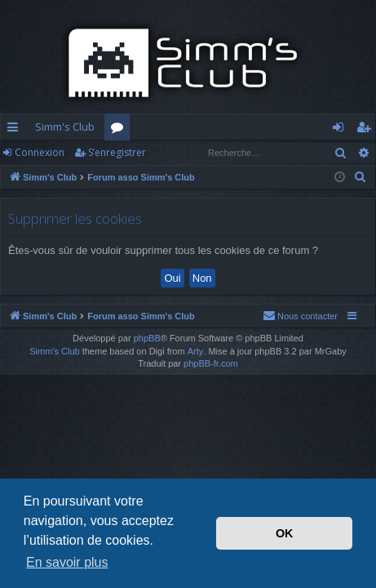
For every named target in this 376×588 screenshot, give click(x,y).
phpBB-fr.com (211, 363)
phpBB (147, 338)
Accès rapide (16, 130)
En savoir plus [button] (67, 562)
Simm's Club (65, 127)
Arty (196, 351)
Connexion (40, 152)
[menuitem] (361, 177)
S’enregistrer (117, 152)
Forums (120, 130)
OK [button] (285, 533)
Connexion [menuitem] (341, 130)
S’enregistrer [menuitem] (367, 130)
